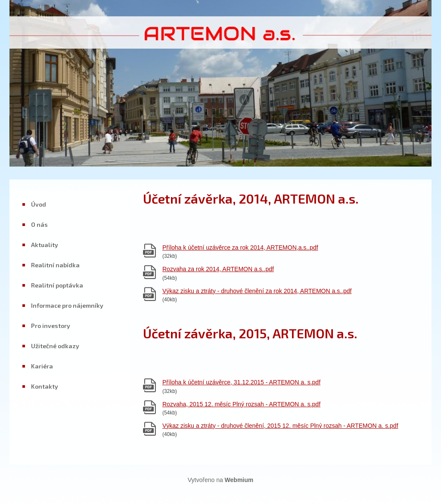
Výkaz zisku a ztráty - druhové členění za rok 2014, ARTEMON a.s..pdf (257, 291)
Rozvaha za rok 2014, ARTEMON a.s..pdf (218, 269)
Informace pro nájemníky (67, 305)
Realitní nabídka (55, 265)
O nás (39, 224)
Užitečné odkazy (55, 346)
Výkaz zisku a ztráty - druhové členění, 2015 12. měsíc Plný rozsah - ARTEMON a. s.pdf (280, 426)
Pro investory (51, 326)
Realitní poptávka (57, 285)
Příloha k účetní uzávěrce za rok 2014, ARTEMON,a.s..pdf (240, 247)
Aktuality (45, 245)
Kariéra (42, 366)
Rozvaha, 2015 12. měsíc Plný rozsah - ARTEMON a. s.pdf (241, 404)
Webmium (239, 480)
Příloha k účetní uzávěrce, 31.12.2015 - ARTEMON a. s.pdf (241, 382)
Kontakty (45, 386)
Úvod (39, 204)
